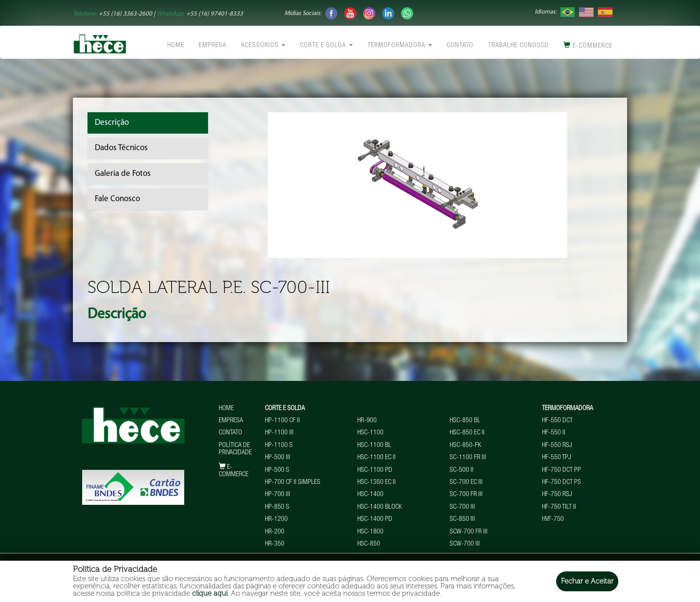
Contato (460, 46)
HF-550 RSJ (557, 446)
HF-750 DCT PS (561, 482)
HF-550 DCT (557, 421)
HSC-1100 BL (374, 446)
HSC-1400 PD (375, 519)
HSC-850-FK (465, 446)
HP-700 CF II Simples (293, 482)
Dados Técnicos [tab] (121, 148)
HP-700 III (278, 495)
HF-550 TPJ (557, 458)
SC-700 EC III (466, 482)
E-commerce (588, 45)
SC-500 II (462, 470)
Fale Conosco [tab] (117, 199)
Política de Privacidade (235, 449)
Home (176, 46)
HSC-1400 (370, 495)
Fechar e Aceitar (587, 581)
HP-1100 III (279, 433)
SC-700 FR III (466, 495)
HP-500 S (277, 470)
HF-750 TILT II (559, 507)
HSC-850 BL (465, 421)
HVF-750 (553, 519)
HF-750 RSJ (557, 495)
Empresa (213, 46)
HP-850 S (277, 507)
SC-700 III (462, 507)
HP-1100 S (279, 446)
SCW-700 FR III (469, 532)
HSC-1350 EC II (376, 482)
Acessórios (263, 46)
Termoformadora (400, 46)
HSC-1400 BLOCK (380, 507)
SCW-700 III (465, 544)
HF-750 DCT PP (561, 470)
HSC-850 (369, 544)
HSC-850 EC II (467, 433)
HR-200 (275, 532)
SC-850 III (462, 519)
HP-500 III (278, 458)
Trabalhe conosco (518, 46)
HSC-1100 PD (375, 470)
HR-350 (275, 544)
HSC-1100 (370, 433)
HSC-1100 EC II (376, 458)
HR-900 (367, 421)
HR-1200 (276, 519)
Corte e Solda (326, 46)
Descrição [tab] (112, 123)
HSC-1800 (370, 532)
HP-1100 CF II (282, 421)
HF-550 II (554, 433)
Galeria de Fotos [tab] (123, 174)
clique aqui (210, 593)
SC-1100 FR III (468, 458)
